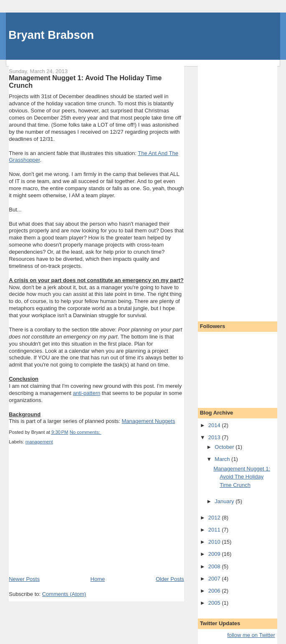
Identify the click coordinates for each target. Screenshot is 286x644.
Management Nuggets (148, 421)
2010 (215, 542)
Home (98, 579)
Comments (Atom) (64, 594)
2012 (215, 518)
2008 (215, 566)
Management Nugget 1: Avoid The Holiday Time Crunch (85, 81)
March (223, 459)
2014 (215, 425)
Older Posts (170, 579)
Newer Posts (24, 579)
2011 (215, 530)
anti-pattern (86, 393)
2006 (215, 591)
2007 (215, 579)
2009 (215, 554)
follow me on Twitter (251, 635)
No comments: (86, 432)
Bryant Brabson (51, 35)
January (225, 501)
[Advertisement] (71, 517)
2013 (215, 437)
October (225, 447)
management (39, 442)
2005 (215, 603)
